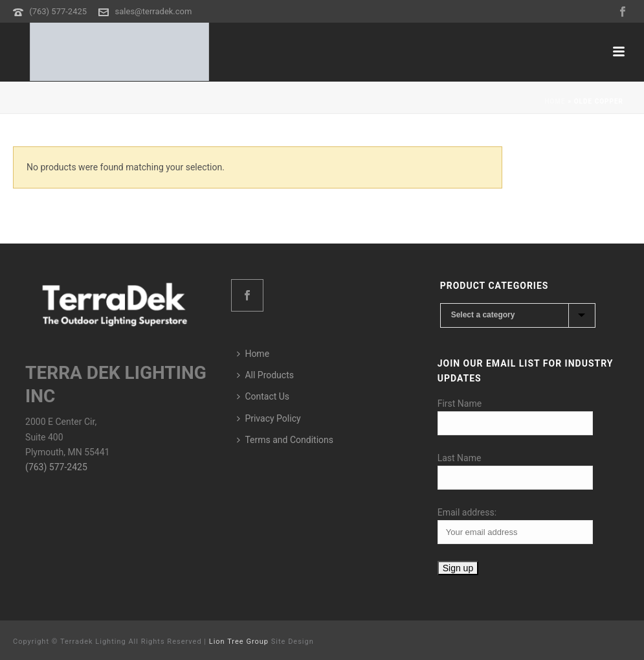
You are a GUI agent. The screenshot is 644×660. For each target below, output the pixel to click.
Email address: (467, 512)
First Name (460, 404)
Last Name (460, 458)
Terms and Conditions (285, 440)
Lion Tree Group (239, 642)
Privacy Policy (269, 418)
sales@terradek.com (154, 11)
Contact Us (263, 396)
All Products (265, 375)
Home (555, 101)
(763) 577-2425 (58, 11)
